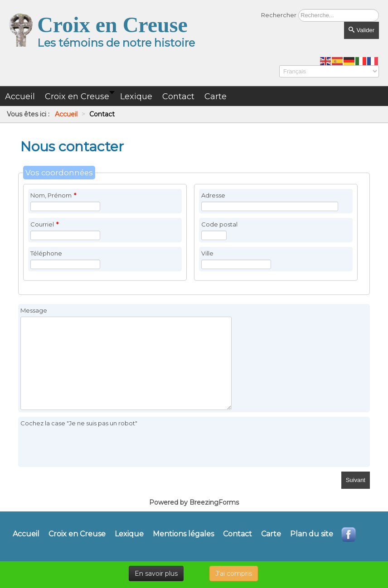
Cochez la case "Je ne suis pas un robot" (79, 423)
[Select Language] (329, 71)
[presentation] (89, 447)
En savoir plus (156, 574)
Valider (361, 30)
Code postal (219, 224)
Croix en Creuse (77, 534)
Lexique (129, 534)
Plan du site (312, 534)
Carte (271, 534)
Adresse (213, 195)
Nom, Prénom (53, 195)
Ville (207, 253)
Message (34, 310)
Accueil (26, 534)
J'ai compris (234, 574)
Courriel (44, 224)
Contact (238, 534)
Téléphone (46, 253)
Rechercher (279, 15)
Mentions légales (183, 534)
